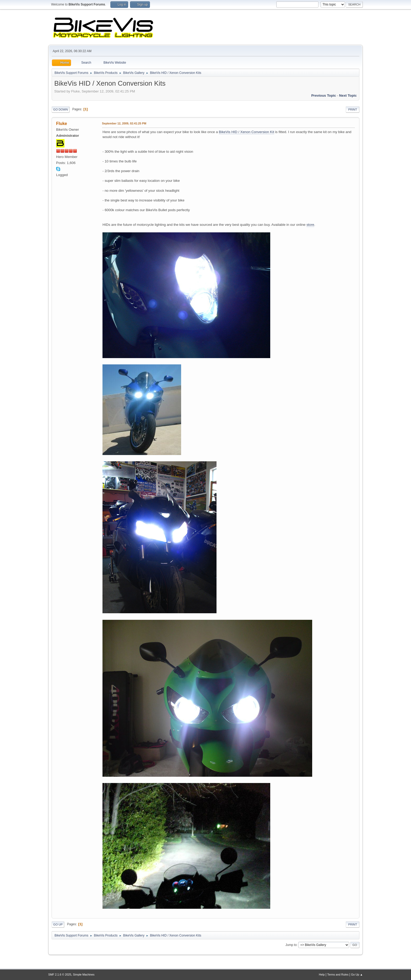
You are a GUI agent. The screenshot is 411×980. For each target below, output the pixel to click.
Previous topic (324, 95)
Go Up (58, 924)
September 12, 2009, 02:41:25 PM (124, 123)
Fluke (62, 124)
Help (322, 974)
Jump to (291, 945)
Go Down (61, 110)
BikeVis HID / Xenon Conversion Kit (247, 132)
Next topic (348, 95)
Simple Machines (84, 974)
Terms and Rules (338, 974)
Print (353, 110)
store (310, 225)
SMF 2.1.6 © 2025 (60, 974)
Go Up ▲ (357, 974)
